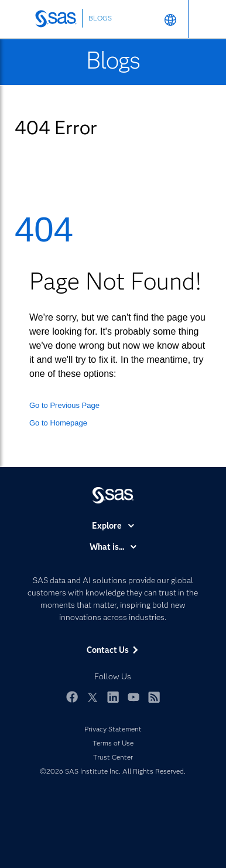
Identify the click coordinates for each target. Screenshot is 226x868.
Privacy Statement (113, 729)
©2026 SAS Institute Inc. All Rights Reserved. (113, 771)
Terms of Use (113, 743)
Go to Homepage (58, 423)
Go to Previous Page (64, 405)
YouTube (133, 697)
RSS (154, 697)
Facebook (72, 697)
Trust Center (113, 757)
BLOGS (100, 18)
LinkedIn (113, 697)
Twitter (93, 697)
